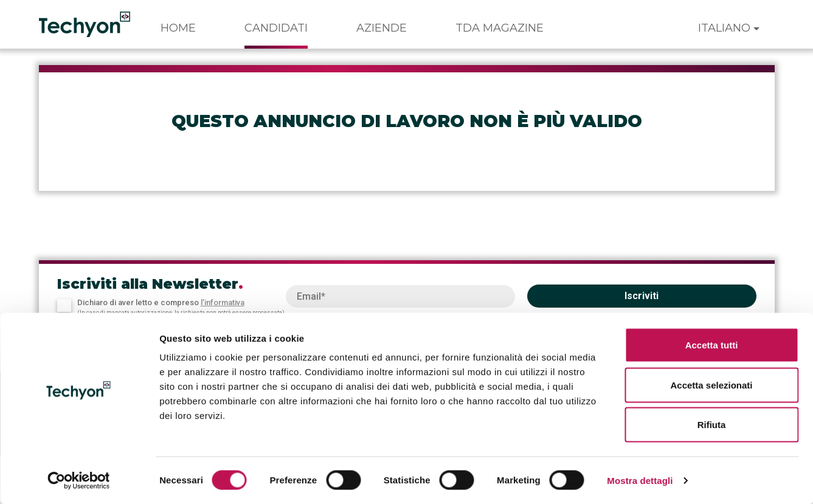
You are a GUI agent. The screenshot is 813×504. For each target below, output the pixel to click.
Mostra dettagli (640, 480)
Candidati (276, 28)
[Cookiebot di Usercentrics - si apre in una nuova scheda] (79, 480)
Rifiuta (712, 424)
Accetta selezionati (711, 385)
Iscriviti (642, 296)
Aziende (382, 28)
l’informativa (223, 302)
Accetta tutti (712, 344)
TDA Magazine (500, 28)
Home (178, 28)
